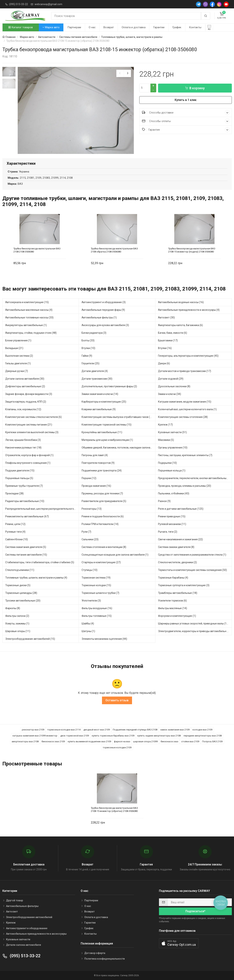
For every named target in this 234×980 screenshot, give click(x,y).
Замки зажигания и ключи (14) (100, 394)
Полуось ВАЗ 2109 (212, 741)
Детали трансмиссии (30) (97, 379)
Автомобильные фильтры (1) (99, 318)
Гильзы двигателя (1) (18, 364)
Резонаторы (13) (92, 509)
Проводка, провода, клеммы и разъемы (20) (185, 486)
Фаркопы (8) (13, 608)
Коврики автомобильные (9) (99, 409)
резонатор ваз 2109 (33, 730)
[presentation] (120, 73)
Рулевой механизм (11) (172, 524)
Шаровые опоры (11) (18, 631)
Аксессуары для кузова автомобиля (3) (105, 325)
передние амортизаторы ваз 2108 (203, 736)
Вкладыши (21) (14, 348)
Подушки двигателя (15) (20, 471)
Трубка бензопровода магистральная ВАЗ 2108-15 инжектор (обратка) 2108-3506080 (114, 810)
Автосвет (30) (166, 318)
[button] (179, 943)
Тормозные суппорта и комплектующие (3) (184, 585)
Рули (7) (86, 532)
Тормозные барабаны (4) (173, 578)
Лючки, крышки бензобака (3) (23, 440)
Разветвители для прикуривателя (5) (104, 501)
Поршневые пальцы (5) (19, 478)
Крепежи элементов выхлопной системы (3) (32, 432)
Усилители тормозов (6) (172, 601)
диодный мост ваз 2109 (97, 730)
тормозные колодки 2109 (117, 747)
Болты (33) (88, 341)
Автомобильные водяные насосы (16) (181, 302)
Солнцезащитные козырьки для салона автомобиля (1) (115, 555)
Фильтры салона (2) (17, 616)
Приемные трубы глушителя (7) (24, 486)
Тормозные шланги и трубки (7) (100, 593)
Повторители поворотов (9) (98, 463)
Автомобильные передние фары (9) (103, 310)
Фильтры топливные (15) (97, 616)
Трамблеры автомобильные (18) (178, 593)
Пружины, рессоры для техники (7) (102, 494)
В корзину (195, 88)
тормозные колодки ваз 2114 (64, 730)
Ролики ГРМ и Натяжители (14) (100, 524)
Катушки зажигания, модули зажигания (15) (185, 402)
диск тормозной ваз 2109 (75, 736)
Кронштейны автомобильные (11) (102, 432)
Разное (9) (164, 501)
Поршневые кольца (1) (172, 471)
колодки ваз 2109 (202, 730)
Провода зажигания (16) (96, 486)
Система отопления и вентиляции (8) (104, 547)
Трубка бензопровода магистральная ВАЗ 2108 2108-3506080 (37, 250)
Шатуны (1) (88, 631)
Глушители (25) (91, 364)
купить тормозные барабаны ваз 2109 (113, 736)
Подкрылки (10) (167, 463)
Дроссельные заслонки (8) (174, 387)
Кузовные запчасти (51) (172, 432)
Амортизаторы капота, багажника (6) (180, 325)
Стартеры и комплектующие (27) (101, 562)
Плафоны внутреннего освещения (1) (28, 463)
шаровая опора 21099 (145, 741)
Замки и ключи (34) (170, 394)
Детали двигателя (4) (95, 371)
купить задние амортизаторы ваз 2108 (159, 736)
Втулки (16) (165, 348)
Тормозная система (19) (96, 578)
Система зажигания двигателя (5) (26, 547)
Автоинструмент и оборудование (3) (104, 302)
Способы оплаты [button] (186, 121)
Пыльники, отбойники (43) (174, 494)
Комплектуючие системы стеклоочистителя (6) (34, 417)
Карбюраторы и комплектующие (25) (104, 402)
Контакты (195, 27)
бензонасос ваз (169, 741)
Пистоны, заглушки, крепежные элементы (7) (185, 455)
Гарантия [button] (186, 130)
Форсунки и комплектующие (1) (177, 616)
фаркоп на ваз (122, 741)
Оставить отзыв (117, 700)
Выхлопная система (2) (19, 356)
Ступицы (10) (90, 570)
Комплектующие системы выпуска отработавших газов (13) (118, 417)
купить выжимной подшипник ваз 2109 (89, 741)
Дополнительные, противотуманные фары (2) (109, 387)
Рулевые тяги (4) (15, 532)
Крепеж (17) (165, 425)
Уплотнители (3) (91, 601)
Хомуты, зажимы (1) (17, 624)
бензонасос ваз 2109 (53, 741)
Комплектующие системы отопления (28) (183, 417)
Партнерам (74, 27)
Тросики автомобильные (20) (23, 601)
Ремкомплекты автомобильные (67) (27, 517)
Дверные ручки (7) (17, 371)
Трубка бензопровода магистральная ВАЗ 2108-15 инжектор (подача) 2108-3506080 (192, 250)
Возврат (109, 27)
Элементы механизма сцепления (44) (104, 639)
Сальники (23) (90, 540)
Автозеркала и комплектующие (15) (27, 302)
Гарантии (159, 27)
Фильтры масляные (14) (173, 608)
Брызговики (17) (168, 341)
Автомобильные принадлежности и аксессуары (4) (189, 310)
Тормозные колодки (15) (96, 585)
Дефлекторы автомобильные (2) (25, 387)
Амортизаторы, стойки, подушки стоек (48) (31, 333)
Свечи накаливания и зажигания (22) (180, 540)
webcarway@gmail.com (48, 4)
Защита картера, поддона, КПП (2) (26, 402)
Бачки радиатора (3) (94, 333)
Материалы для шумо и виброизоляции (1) (107, 440)
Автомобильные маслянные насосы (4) (29, 310)
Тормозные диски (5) (18, 585)
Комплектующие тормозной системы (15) (107, 425)
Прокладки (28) (14, 494)
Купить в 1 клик (186, 100)
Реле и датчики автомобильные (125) (181, 509)
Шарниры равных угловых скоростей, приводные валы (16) (193, 624)
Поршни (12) (89, 478)
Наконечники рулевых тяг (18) (23, 448)
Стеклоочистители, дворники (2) (177, 562)
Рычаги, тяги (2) (168, 532)
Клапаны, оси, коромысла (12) (23, 409)
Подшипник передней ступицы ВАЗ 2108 (135, 730)
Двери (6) (164, 364)
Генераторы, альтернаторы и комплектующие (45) (188, 356)
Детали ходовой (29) (171, 379)
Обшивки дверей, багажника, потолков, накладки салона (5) (118, 448)
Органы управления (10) (173, 448)
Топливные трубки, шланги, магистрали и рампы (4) (36, 578)
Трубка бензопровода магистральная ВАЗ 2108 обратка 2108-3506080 (114, 250)
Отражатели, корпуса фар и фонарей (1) (29, 455)
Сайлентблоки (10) (17, 540)
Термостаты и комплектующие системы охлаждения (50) (192, 570)
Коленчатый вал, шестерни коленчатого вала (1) (187, 409)
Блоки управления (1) (18, 341)
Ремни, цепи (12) (15, 524)
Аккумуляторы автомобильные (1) (26, 325)
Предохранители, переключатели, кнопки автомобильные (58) (195, 478)
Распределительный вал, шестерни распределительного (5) (42, 509)
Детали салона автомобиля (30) (25, 379)
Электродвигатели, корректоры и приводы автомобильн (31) (195, 631)
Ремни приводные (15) (172, 517)
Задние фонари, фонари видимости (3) (29, 394)
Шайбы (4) (88, 624)
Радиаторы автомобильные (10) (25, 501)
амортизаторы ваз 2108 (25, 741)
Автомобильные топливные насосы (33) (29, 318)
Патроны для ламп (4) (95, 455)
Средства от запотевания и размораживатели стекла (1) (192, 555)
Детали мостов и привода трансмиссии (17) (185, 371)
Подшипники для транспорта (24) (102, 471)
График (177, 27)
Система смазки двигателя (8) (176, 547)
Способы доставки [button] (186, 112)
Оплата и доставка (134, 27)
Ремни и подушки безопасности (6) (103, 517)
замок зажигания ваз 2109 (175, 730)
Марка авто (51, 27)
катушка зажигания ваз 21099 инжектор (35, 736)
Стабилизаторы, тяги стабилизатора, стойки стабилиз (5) (40, 562)
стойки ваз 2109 (190, 741)
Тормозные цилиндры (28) (21, 593)
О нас (92, 27)
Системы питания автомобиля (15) (26, 555)
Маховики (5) (166, 440)
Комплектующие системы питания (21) (29, 425)
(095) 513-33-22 (18, 4)
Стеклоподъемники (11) (20, 570)
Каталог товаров (21, 27)
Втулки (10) (88, 348)
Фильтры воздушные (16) (97, 608)
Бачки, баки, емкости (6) (173, 333)
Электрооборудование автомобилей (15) (30, 639)
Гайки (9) (87, 356)
